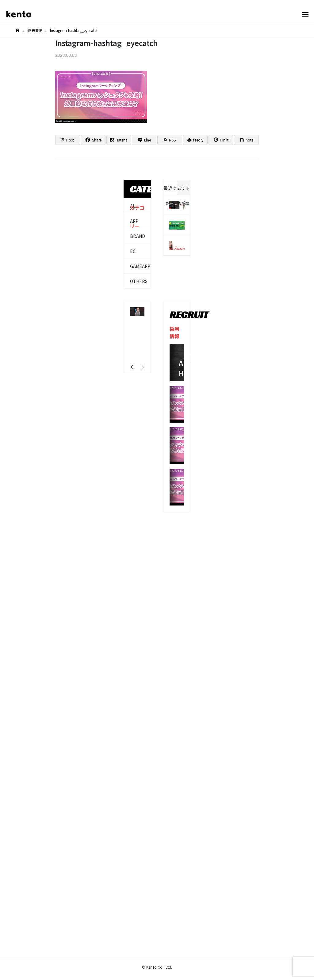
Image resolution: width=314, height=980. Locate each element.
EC (133, 251)
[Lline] (144, 140)
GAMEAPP (140, 266)
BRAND (138, 236)
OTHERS (139, 281)
